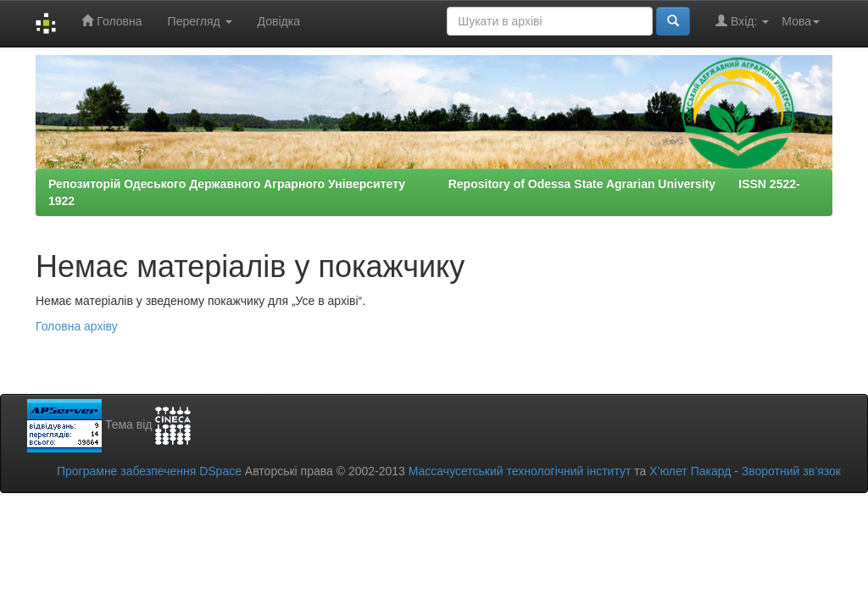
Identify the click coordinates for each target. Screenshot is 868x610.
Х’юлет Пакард (690, 471)
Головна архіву (77, 326)
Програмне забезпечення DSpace (149, 471)
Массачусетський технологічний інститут (520, 471)
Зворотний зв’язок (791, 471)
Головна (111, 21)
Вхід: (742, 21)
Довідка (279, 21)
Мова (801, 21)
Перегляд (200, 21)
